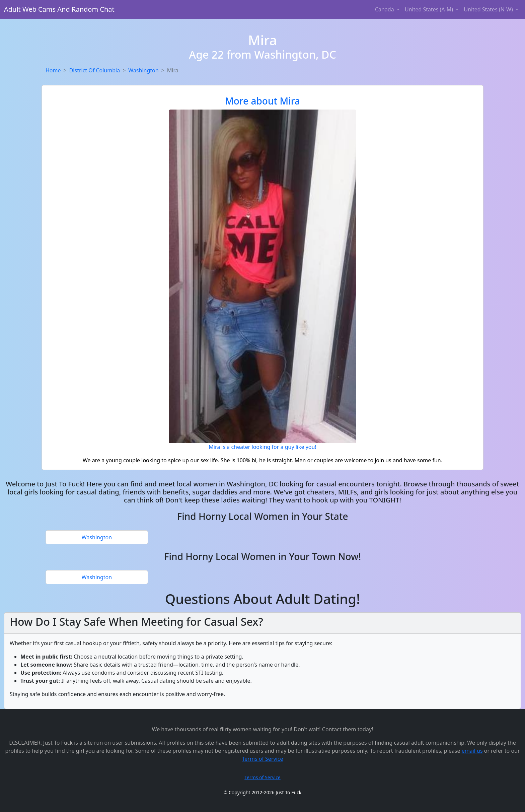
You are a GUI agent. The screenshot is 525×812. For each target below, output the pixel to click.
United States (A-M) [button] (430, 9)
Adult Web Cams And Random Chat (59, 9)
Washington (143, 70)
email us (472, 751)
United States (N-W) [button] (489, 9)
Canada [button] (385, 9)
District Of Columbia (95, 70)
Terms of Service (263, 759)
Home (53, 70)
